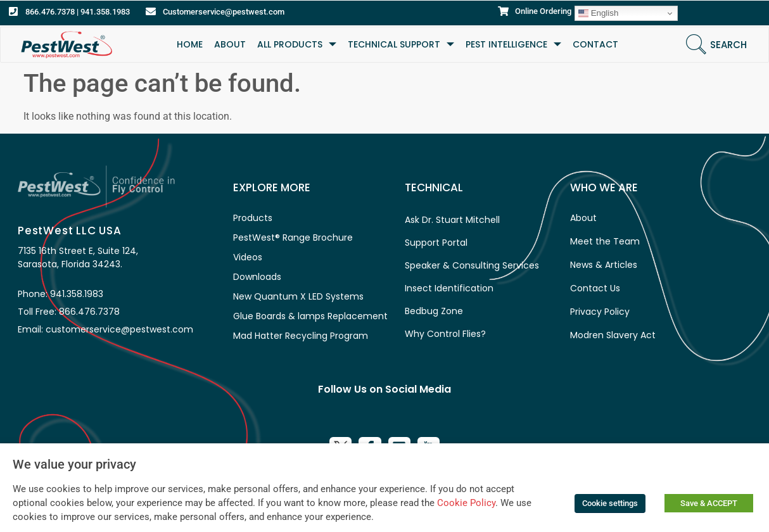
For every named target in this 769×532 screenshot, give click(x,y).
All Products (297, 44)
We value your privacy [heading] (74, 464)
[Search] (696, 44)
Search (728, 45)
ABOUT (230, 44)
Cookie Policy (466, 503)
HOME (190, 44)
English (598, 13)
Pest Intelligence (513, 44)
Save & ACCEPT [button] (709, 503)
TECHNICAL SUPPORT (401, 44)
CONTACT (595, 44)
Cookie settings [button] (610, 503)
